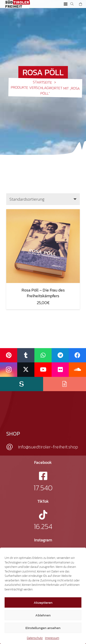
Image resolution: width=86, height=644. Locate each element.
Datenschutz (35, 638)
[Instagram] (9, 370)
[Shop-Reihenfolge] (43, 199)
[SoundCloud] (77, 370)
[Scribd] (22, 384)
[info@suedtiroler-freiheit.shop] (12, 447)
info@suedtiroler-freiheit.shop (48, 447)
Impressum (52, 638)
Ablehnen (43, 615)
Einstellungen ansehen (43, 628)
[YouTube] (43, 370)
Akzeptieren (43, 602)
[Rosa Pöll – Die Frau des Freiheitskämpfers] (43, 212)
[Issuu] (65, 384)
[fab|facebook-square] (43, 476)
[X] (26, 370)
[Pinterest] (9, 355)
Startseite (42, 82)
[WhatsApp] (43, 355)
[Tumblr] (26, 355)
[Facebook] (77, 355)
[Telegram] (60, 355)
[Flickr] (60, 370)
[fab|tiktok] (43, 515)
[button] (65, 4)
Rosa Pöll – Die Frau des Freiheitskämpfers (43, 293)
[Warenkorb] (80, 4)
